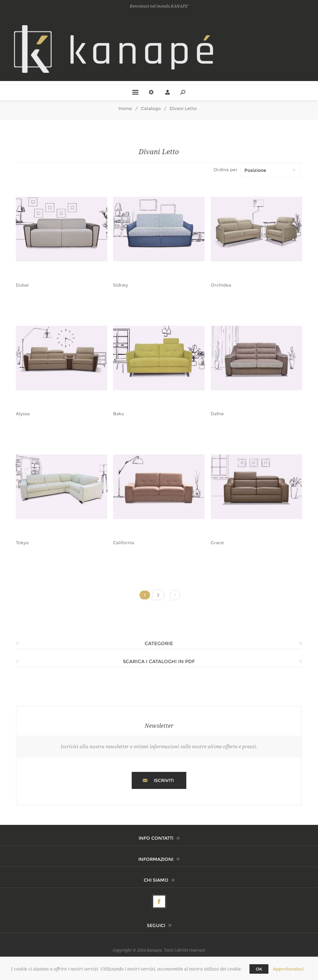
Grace (217, 543)
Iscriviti (164, 780)
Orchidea (221, 285)
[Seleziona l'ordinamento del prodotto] (270, 170)
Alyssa (23, 414)
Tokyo (22, 543)
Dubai (22, 285)
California (124, 543)
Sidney (121, 285)
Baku (119, 414)
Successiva (175, 595)
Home (125, 108)
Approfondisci (288, 969)
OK (259, 969)
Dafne (217, 414)
